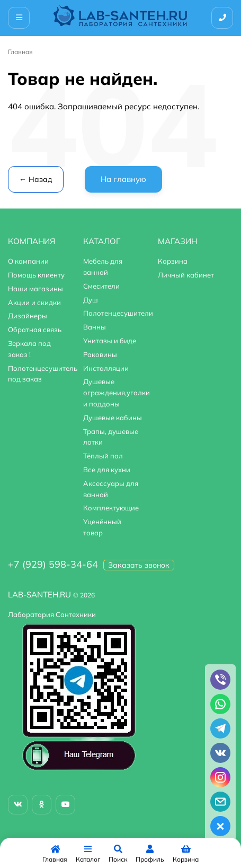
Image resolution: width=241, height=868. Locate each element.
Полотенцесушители (118, 313)
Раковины (100, 354)
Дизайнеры (28, 316)
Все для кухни (107, 470)
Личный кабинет (186, 275)
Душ (91, 300)
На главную (123, 179)
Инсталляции (106, 368)
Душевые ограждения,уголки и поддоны (117, 393)
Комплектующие (111, 508)
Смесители (101, 286)
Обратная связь (35, 329)
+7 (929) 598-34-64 (53, 564)
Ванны (95, 327)
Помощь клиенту (36, 275)
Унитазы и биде (110, 341)
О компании (28, 261)
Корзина (173, 261)
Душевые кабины (113, 418)
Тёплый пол (103, 456)
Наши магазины (35, 289)
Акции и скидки (34, 302)
